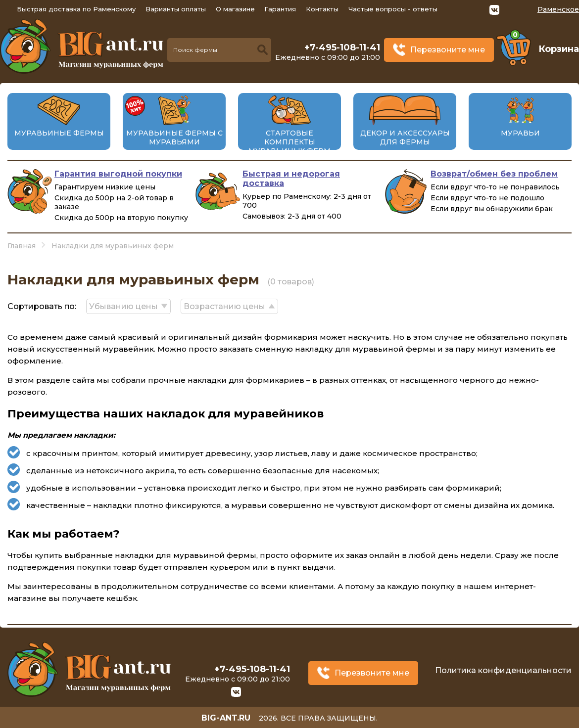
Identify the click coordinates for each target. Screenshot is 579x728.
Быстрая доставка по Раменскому (76, 9)
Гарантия (280, 9)
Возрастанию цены (224, 306)
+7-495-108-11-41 (342, 47)
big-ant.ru (226, 718)
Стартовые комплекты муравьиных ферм (289, 142)
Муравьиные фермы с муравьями (174, 137)
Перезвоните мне (448, 50)
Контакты (322, 9)
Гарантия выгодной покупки (118, 174)
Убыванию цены (123, 306)
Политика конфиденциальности (503, 670)
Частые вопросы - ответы (393, 9)
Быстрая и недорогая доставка (291, 179)
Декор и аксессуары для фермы (405, 137)
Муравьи (520, 133)
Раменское (558, 9)
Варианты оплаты (176, 9)
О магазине (235, 9)
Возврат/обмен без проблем (494, 174)
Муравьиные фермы (59, 133)
